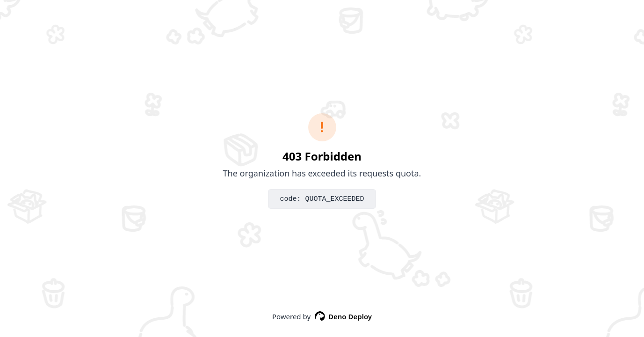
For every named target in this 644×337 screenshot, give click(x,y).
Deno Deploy (343, 316)
